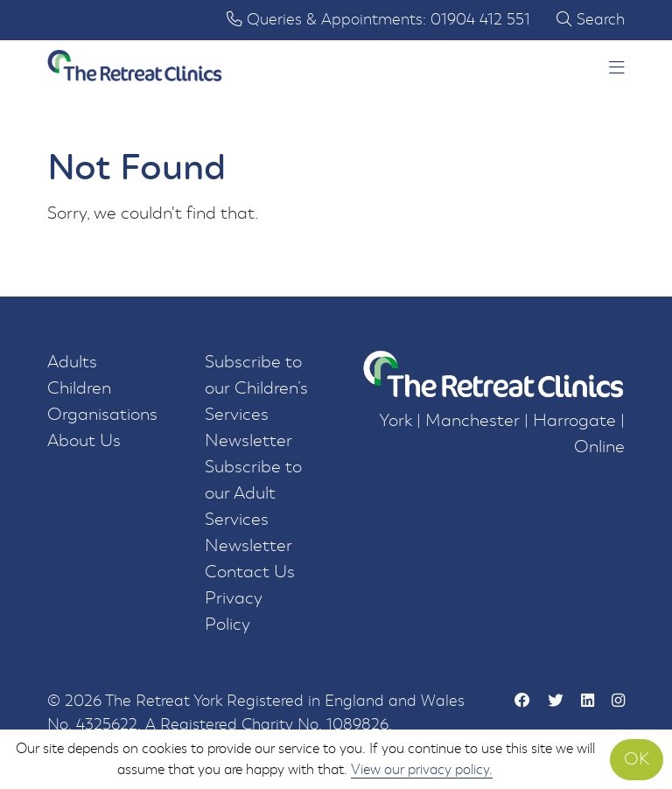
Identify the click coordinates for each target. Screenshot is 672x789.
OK (637, 759)
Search (591, 20)
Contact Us (250, 572)
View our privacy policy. (422, 769)
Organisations (102, 414)
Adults (72, 362)
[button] (617, 69)
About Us (84, 440)
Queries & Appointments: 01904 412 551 (378, 20)
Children (79, 388)
